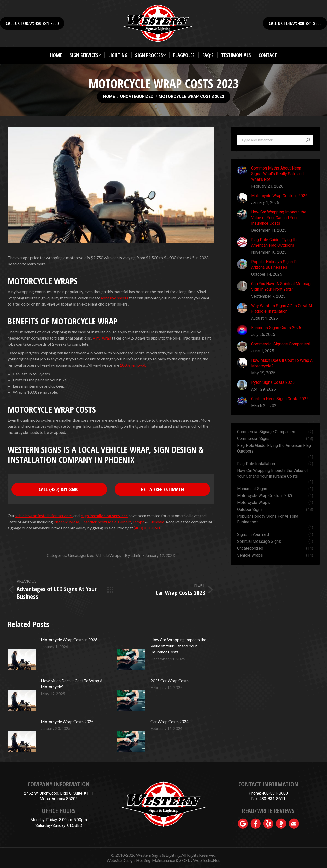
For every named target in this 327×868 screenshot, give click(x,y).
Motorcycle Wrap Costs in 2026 (69, 640)
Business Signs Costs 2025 (276, 328)
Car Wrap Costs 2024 (170, 721)
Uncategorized (81, 555)
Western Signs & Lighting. (158, 855)
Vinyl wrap (102, 338)
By (133, 555)
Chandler (89, 522)
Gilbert (124, 522)
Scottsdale (107, 522)
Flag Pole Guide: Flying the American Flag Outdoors (275, 243)
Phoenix (61, 522)
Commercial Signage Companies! (281, 344)
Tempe (138, 522)
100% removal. (133, 365)
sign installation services (104, 516)
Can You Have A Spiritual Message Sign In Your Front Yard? (282, 286)
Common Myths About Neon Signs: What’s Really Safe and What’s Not (277, 174)
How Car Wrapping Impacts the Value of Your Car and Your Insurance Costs (178, 646)
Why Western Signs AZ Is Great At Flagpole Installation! (282, 308)
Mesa (74, 522)
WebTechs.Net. (207, 860)
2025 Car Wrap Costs (170, 680)
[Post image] (22, 654)
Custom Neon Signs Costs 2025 (280, 399)
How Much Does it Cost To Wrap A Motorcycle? (72, 684)
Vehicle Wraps (108, 555)
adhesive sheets (115, 298)
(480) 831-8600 (148, 528)
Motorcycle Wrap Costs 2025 (67, 721)
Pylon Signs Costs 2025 (273, 382)
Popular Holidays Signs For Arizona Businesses (276, 264)
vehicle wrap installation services (44, 516)
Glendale (156, 522)
